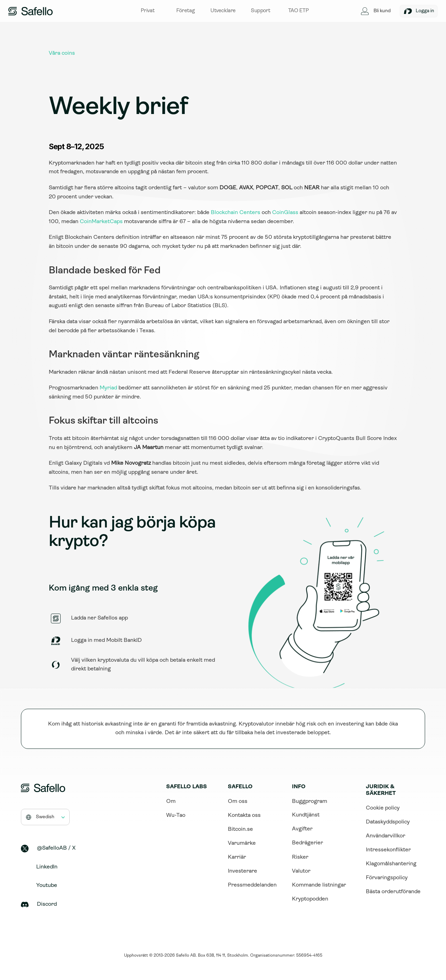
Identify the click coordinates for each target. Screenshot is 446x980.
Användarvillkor (386, 836)
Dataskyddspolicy (388, 822)
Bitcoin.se (240, 829)
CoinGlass (285, 213)
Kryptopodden (310, 899)
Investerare (243, 871)
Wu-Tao (176, 815)
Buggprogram (310, 802)
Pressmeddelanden (252, 885)
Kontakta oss (244, 815)
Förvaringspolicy (387, 878)
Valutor (301, 871)
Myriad (108, 388)
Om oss (238, 802)
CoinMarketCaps (101, 222)
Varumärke (242, 843)
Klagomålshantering (391, 864)
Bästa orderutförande (393, 892)
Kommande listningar (319, 885)
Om (171, 802)
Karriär (237, 857)
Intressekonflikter (388, 850)
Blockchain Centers (236, 213)
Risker (300, 857)
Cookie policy (383, 808)
